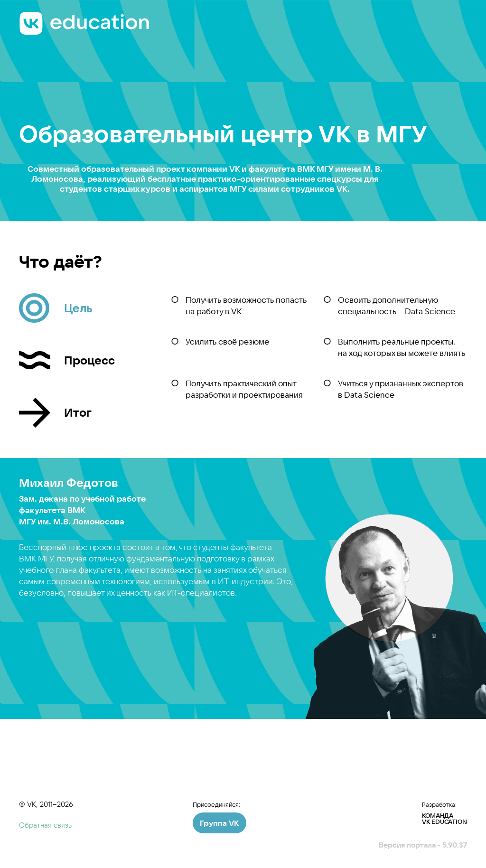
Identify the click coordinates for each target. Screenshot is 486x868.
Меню (457, 19)
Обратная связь (45, 825)
